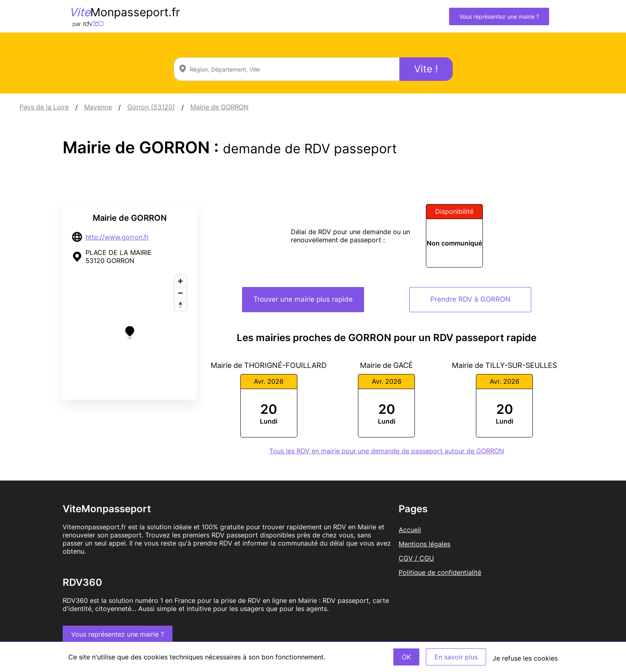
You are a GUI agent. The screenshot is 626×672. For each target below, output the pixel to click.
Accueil (410, 530)
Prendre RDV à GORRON (470, 299)
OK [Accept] (406, 657)
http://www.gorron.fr (117, 237)
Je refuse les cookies (525, 658)
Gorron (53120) (151, 107)
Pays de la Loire (44, 107)
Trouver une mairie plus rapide (303, 299)
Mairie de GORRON (219, 107)
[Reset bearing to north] (180, 305)
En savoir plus (456, 657)
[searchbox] (287, 69)
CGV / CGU (416, 558)
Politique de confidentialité (440, 572)
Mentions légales (424, 544)
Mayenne (98, 107)
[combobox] (287, 69)
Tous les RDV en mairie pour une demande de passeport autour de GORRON (387, 451)
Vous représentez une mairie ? (499, 16)
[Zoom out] (180, 293)
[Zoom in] (180, 281)
